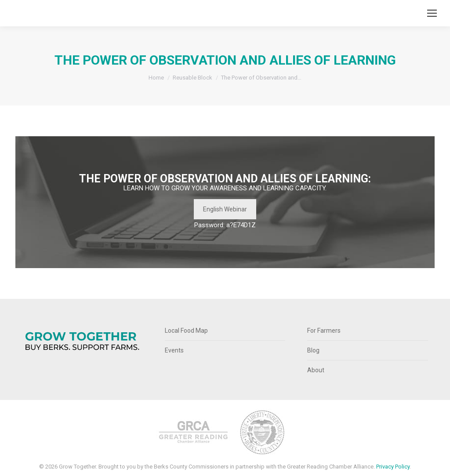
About (316, 370)
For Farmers (324, 331)
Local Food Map (186, 331)
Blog (313, 350)
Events (174, 350)
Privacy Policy (393, 467)
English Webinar (225, 209)
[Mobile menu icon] (432, 13)
